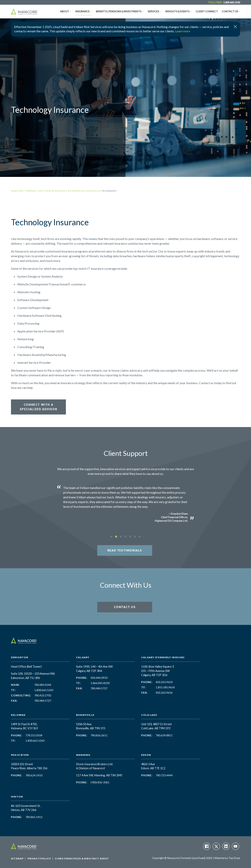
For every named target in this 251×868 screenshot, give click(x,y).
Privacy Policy (39, 858)
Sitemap (17, 858)
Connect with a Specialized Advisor (38, 407)
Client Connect (209, 11)
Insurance (91, 11)
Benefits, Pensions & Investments (126, 11)
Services (159, 11)
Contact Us (231, 11)
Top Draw (234, 858)
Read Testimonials (125, 550)
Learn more (183, 31)
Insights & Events (181, 11)
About (75, 11)
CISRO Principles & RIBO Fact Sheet (82, 858)
